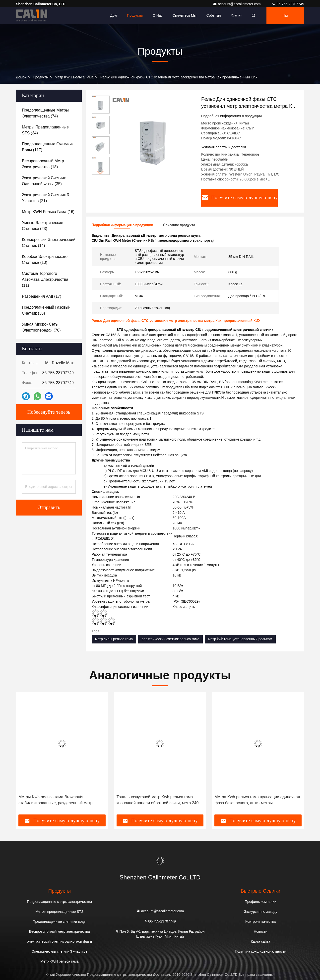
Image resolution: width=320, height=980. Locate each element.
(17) (42, 296)
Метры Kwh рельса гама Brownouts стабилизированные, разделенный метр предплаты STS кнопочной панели (55, 800)
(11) (45, 279)
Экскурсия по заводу (260, 912)
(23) (43, 226)
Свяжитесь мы (185, 15)
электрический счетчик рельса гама (170, 639)
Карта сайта (260, 941)
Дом (114, 15)
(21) (45, 198)
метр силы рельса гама (114, 639)
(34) (45, 130)
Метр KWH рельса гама (74, 77)
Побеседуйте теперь (49, 412)
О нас (158, 15)
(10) (45, 259)
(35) (44, 181)
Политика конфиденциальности (261, 951)
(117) (48, 147)
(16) (48, 212)
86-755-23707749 (288, 4)
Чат (285, 15)
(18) (43, 164)
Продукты (135, 15)
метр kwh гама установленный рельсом (240, 639)
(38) (46, 310)
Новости (260, 931)
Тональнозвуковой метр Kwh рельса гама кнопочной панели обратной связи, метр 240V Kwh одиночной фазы (159, 800)
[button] (101, 173)
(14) (49, 243)
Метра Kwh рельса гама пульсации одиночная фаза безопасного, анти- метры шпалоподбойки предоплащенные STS (257, 800)
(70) (41, 327)
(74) (45, 113)
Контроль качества (260, 922)
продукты (41, 77)
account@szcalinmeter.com (237, 4)
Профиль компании (261, 902)
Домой (21, 77)
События (214, 15)
